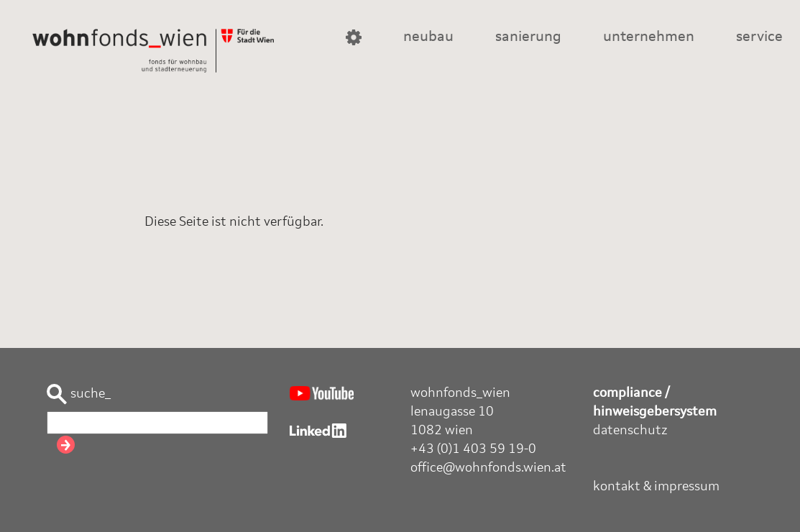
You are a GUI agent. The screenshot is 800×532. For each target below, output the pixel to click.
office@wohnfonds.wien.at (488, 468)
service (759, 37)
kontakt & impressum (656, 487)
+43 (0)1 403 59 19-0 (473, 449)
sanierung (528, 37)
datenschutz (630, 431)
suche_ (79, 394)
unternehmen (649, 37)
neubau (428, 37)
